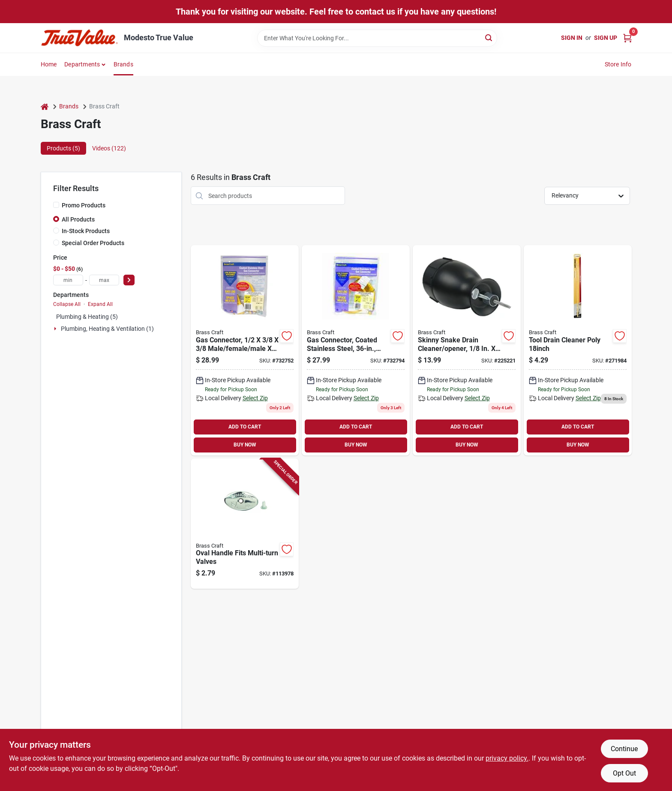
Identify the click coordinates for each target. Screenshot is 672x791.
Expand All (100, 304)
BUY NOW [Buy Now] (245, 445)
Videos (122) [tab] (109, 148)
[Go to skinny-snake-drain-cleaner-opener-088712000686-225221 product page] (467, 350)
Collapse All (67, 304)
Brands (123, 64)
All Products (78, 219)
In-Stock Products (86, 231)
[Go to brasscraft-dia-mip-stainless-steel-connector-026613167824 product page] (356, 350)
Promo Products (84, 205)
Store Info (618, 64)
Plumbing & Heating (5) (87, 317)
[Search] (489, 37)
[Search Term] (377, 38)
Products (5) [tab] (63, 148)
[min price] (68, 280)
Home (49, 64)
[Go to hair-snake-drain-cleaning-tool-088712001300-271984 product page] (578, 350)
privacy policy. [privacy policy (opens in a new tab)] (507, 758)
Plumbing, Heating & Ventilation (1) (107, 329)
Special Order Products (93, 243)
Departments (82, 64)
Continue (624, 749)
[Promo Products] (56, 205)
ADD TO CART (245, 427)
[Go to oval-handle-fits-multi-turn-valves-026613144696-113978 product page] (245, 524)
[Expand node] (56, 329)
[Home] (45, 106)
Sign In (572, 38)
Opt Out (624, 773)
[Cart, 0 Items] (627, 38)
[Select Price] (129, 280)
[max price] (104, 280)
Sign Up (606, 38)
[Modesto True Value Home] (79, 38)
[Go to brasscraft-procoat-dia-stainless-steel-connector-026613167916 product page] (245, 350)
